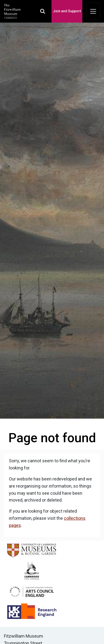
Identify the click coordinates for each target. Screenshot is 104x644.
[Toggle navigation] (93, 11)
